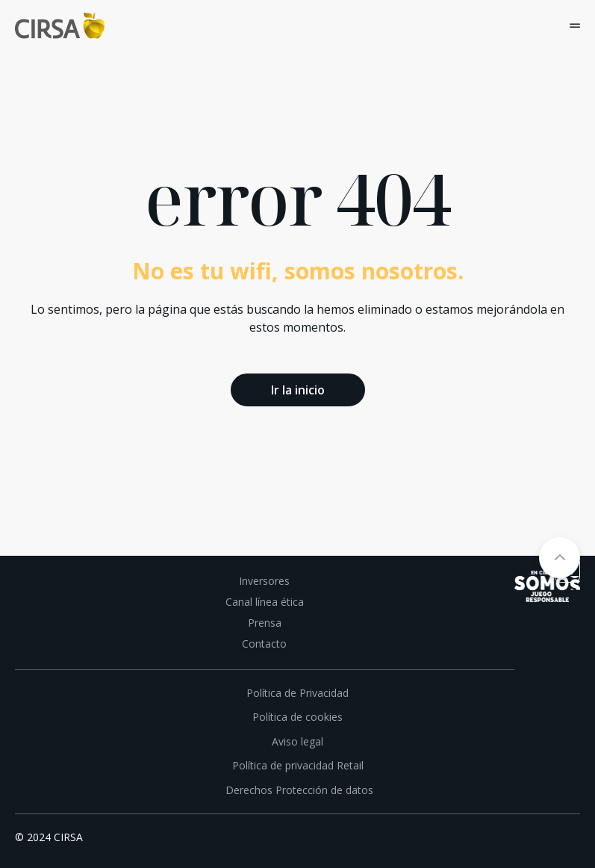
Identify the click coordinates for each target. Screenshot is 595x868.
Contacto (264, 644)
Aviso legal (297, 741)
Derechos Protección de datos (298, 790)
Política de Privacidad (297, 693)
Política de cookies (297, 717)
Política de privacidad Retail (298, 765)
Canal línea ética (265, 602)
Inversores (264, 581)
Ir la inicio (298, 390)
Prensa (265, 623)
